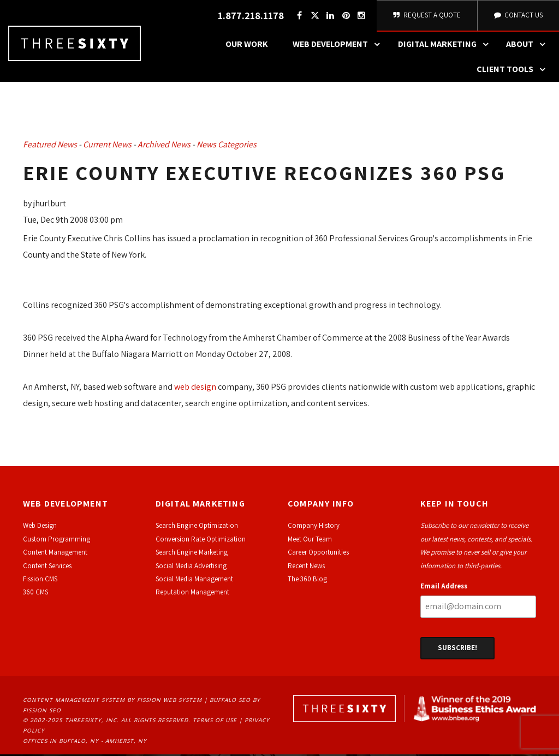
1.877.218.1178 (249, 17)
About (528, 46)
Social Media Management (194, 581)
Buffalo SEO (230, 701)
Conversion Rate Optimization (201, 541)
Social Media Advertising (191, 567)
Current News (107, 147)
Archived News (164, 147)
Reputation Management (192, 594)
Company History (314, 528)
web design (195, 388)
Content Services (47, 567)
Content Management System (74, 701)
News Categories (227, 147)
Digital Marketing (446, 46)
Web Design (40, 528)
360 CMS (35, 594)
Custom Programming (57, 541)
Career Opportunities (318, 554)
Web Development (339, 46)
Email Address (444, 588)
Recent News (306, 567)
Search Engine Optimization (197, 528)
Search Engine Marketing (192, 554)
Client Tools (514, 72)
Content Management (55, 554)
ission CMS (42, 581)
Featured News (50, 147)
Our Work (247, 46)
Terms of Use (215, 722)
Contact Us (518, 16)
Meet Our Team (310, 541)
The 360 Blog (307, 581)
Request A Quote (426, 16)
